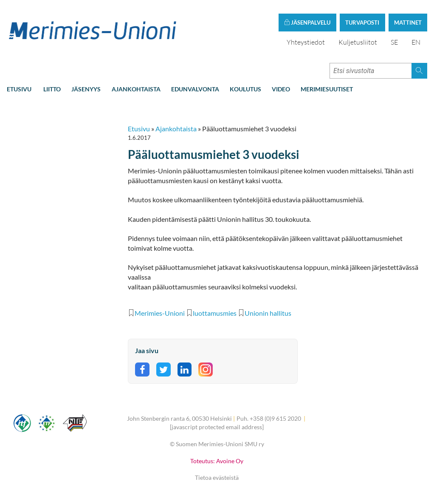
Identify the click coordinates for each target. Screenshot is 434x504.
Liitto (52, 89)
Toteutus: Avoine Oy (217, 461)
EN (416, 42)
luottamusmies (215, 313)
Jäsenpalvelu (307, 23)
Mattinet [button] (408, 23)
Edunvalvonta (195, 89)
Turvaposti (362, 23)
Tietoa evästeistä (217, 477)
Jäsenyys (86, 89)
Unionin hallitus (268, 313)
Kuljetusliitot (358, 42)
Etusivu (19, 89)
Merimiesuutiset (327, 89)
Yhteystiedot (306, 42)
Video (281, 89)
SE (394, 42)
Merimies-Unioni (160, 313)
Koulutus (245, 89)
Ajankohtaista (136, 89)
